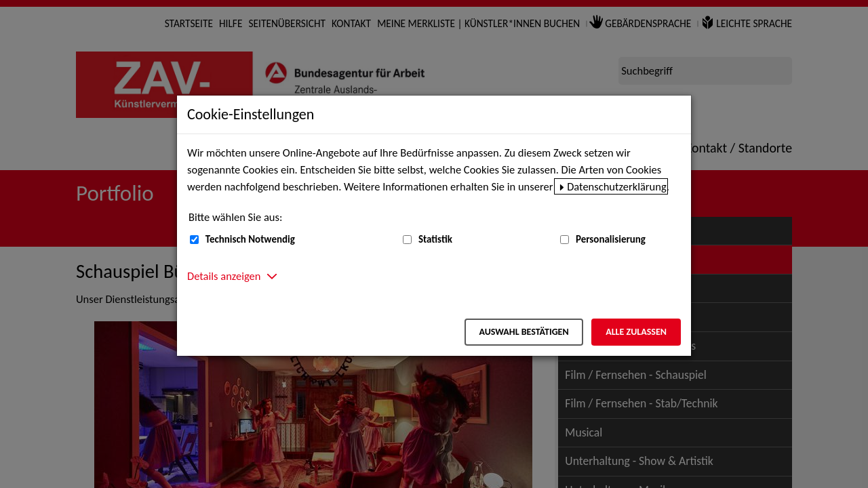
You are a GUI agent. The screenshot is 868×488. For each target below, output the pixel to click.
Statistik (435, 239)
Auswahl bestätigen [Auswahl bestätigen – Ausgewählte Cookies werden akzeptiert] (524, 332)
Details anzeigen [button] (224, 276)
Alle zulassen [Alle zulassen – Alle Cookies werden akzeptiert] (636, 332)
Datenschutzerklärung (617, 186)
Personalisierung (611, 239)
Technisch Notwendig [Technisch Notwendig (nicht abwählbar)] (250, 239)
